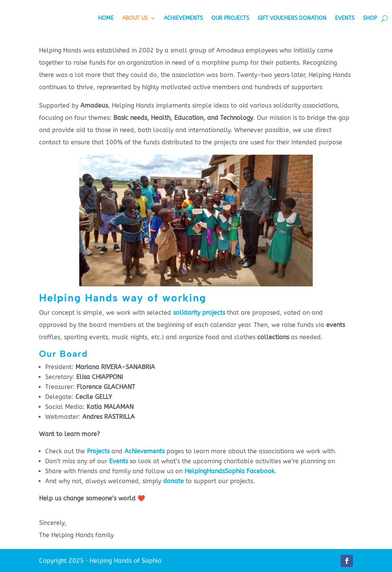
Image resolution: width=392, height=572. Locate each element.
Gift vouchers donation (292, 18)
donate (173, 481)
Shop (370, 18)
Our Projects (230, 18)
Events (345, 18)
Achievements (183, 18)
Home (106, 18)
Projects (98, 451)
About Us (135, 18)
